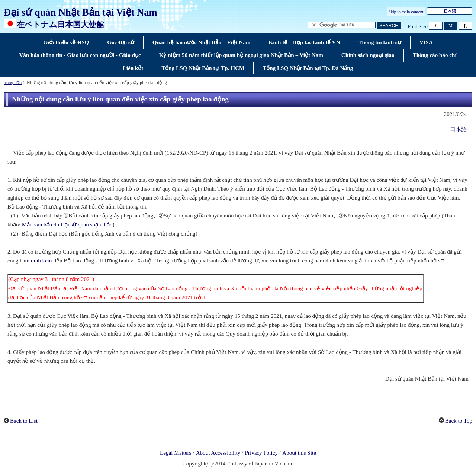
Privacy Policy (261, 453)
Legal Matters (176, 453)
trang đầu (13, 83)
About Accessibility (218, 453)
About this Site (299, 453)
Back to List (24, 421)
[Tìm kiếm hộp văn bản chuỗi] (342, 25)
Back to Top (459, 421)
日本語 (458, 129)
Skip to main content (406, 12)
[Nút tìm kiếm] (389, 26)
